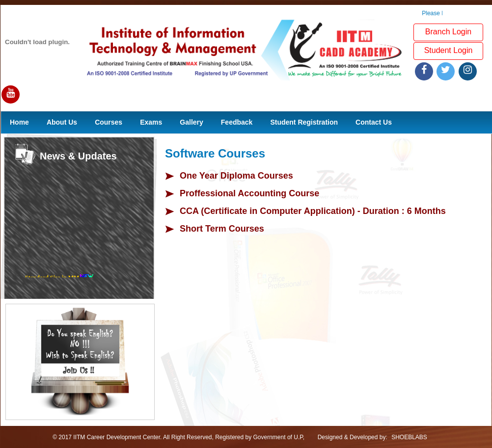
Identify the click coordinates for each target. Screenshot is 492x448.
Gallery (191, 122)
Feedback (237, 122)
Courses (109, 122)
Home (19, 122)
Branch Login (448, 32)
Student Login (449, 50)
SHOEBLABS (409, 437)
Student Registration (304, 122)
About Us (62, 122)
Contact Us (374, 122)
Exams (151, 122)
